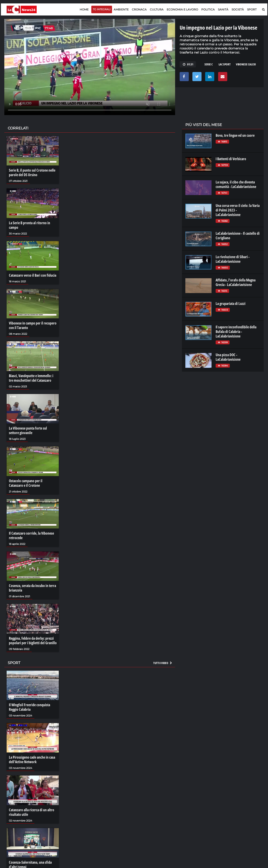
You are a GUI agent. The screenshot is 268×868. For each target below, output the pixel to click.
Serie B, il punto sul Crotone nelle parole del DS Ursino (32, 173)
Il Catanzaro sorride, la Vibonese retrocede (31, 536)
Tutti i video (163, 663)
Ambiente (121, 9)
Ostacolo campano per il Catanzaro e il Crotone (26, 483)
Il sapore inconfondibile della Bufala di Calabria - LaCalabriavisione (236, 332)
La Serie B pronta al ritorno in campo (29, 225)
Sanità (223, 9)
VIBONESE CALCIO (246, 64)
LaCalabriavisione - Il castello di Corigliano (238, 236)
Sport (252, 9)
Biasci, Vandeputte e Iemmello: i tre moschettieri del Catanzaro (31, 378)
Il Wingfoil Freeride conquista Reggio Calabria (29, 707)
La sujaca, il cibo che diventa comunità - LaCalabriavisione (236, 184)
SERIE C (209, 64)
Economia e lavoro (182, 9)
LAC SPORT (225, 64)
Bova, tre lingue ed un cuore (235, 135)
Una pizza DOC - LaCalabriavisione (228, 357)
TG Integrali (102, 9)
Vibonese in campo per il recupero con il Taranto (33, 325)
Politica (208, 9)
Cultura (157, 9)
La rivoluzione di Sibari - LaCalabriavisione (233, 259)
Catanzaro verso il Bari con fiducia (33, 275)
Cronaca (139, 9)
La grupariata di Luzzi (231, 304)
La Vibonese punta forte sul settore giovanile (28, 430)
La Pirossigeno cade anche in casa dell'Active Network (32, 760)
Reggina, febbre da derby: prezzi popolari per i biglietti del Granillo (33, 641)
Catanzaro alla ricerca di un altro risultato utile (32, 812)
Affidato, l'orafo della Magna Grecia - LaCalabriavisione (236, 282)
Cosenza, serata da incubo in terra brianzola (32, 588)
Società (238, 9)
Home (84, 9)
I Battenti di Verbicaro (231, 159)
